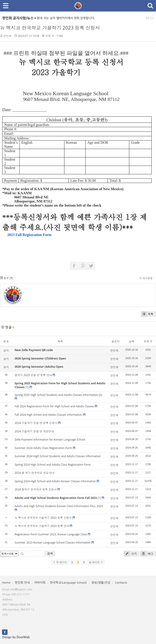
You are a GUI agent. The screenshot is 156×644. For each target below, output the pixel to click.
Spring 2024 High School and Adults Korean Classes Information (55, 481)
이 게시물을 (146, 278)
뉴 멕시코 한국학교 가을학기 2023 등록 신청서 (50, 28)
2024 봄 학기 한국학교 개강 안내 (35, 473)
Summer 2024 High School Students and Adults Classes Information (58, 456)
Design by (16, 637)
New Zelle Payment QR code (34, 350)
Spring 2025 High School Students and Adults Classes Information (56, 395)
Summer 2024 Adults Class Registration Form (43, 448)
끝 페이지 (96, 562)
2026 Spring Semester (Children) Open (40, 358)
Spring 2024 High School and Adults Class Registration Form (53, 465)
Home (6, 583)
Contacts (121, 583)
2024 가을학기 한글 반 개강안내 (34, 431)
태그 (147, 554)
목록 (147, 314)
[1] (27, 387)
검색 (50, 553)
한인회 (8, 36)
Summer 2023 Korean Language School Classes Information (53, 543)
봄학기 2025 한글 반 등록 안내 (33, 375)
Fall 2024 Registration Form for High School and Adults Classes (54, 406)
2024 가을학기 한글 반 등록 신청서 (36, 423)
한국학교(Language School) (68, 583)
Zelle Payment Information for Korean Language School (50, 440)
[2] (100, 395)
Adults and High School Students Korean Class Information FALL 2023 (59, 506)
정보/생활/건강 (101, 583)
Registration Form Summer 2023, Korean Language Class (51, 534)
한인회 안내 (22, 583)
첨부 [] (7, 278)
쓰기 (130, 554)
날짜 (132, 341)
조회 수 (148, 341)
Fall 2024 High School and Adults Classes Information (48, 415)
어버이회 (40, 583)
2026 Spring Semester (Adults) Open (39, 367)
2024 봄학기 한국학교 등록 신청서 (36, 489)
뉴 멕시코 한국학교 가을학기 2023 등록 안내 (42, 526)
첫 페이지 (60, 562)
